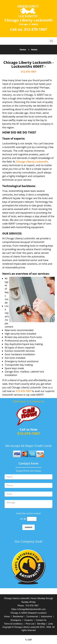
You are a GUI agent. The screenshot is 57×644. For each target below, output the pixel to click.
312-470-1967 (35, 29)
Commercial (32, 616)
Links (51, 624)
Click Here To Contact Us (28, 401)
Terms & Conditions (13, 624)
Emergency (16, 620)
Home (23, 50)
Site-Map (41, 624)
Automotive (47, 616)
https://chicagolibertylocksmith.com (28, 609)
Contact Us (41, 620)
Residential (18, 616)
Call (28, 640)
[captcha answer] (32, 519)
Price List (30, 624)
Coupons (29, 620)
